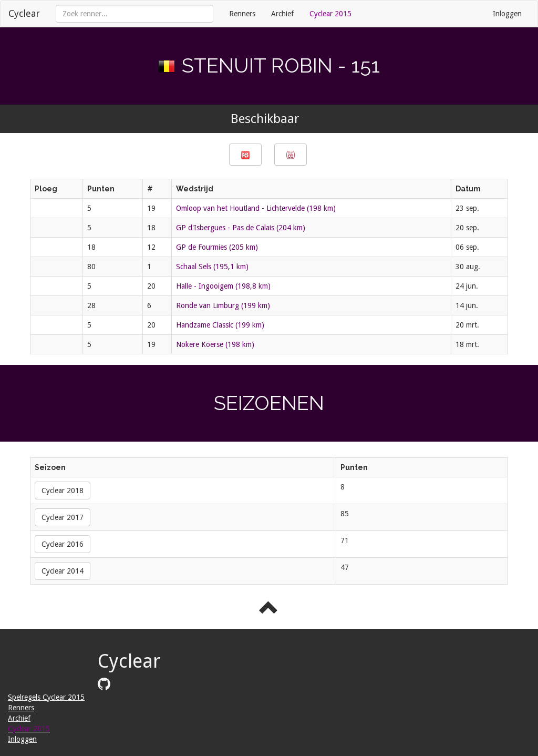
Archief (282, 14)
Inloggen (507, 14)
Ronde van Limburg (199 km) (223, 305)
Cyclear (24, 13)
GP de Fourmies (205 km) (217, 247)
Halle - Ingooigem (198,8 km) (223, 286)
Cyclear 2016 (63, 544)
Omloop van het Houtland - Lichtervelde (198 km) (256, 208)
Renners (242, 14)
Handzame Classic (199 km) (220, 325)
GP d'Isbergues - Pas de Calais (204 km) (241, 228)
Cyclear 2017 (63, 517)
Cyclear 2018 (63, 491)
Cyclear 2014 (63, 571)
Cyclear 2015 (330, 14)
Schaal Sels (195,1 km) (212, 267)
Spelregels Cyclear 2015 (46, 697)
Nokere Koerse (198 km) (215, 344)
